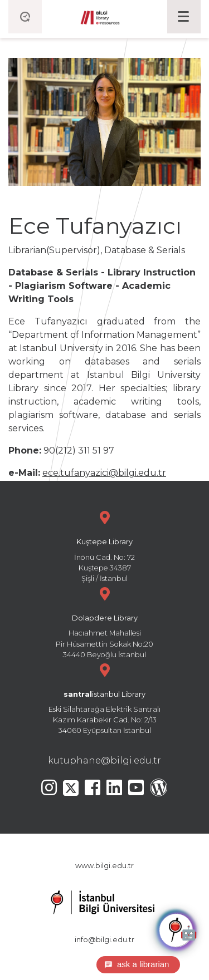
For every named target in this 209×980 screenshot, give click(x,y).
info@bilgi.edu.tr (104, 940)
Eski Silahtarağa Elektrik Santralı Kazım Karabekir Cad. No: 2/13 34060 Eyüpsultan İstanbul (104, 698)
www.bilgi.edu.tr (104, 866)
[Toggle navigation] (184, 17)
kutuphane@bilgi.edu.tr (104, 760)
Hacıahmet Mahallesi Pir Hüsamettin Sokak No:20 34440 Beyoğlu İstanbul (104, 621)
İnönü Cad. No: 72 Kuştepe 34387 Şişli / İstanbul (104, 545)
